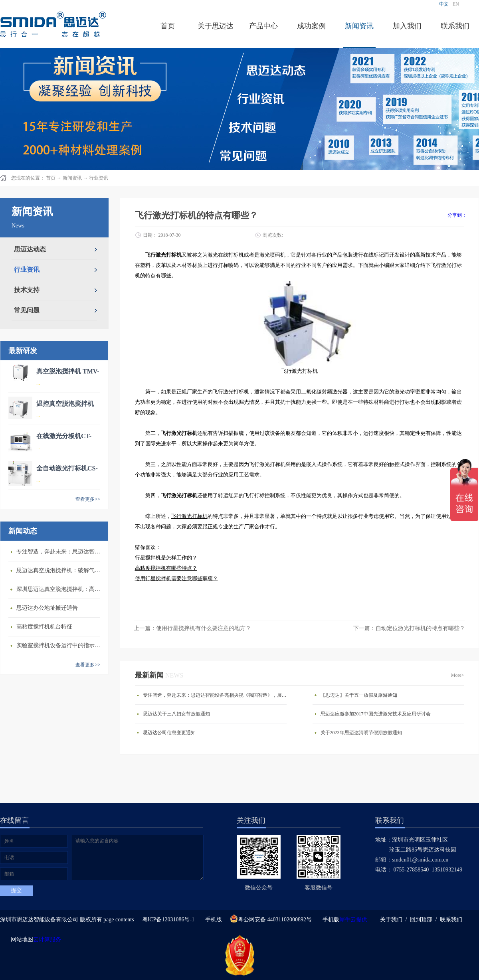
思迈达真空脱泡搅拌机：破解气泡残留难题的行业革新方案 (60, 570)
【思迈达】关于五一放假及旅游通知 (359, 695)
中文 (444, 4)
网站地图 (21, 939)
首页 (168, 26)
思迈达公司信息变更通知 (169, 733)
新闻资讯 (72, 178)
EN (456, 4)
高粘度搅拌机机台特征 (44, 627)
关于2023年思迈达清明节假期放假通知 (361, 733)
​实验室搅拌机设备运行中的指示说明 (60, 645)
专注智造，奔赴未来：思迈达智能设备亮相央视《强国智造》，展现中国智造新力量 (60, 552)
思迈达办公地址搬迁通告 (47, 608)
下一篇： (409, 628)
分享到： (457, 215)
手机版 (212, 920)
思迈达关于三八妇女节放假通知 (176, 714)
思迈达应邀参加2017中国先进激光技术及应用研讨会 (376, 714)
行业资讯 (99, 178)
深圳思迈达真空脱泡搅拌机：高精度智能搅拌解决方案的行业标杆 (60, 589)
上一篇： (192, 628)
